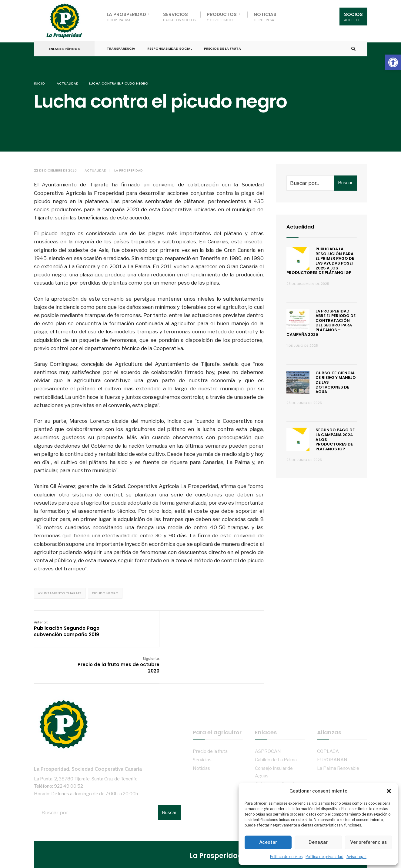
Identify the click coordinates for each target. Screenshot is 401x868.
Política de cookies (286, 857)
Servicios (180, 17)
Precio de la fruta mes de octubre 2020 (233, 623)
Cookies (204, 841)
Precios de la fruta (222, 45)
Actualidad (68, 78)
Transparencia (121, 45)
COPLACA (328, 709)
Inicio (39, 78)
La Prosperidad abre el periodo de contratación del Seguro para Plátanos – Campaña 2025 (321, 318)
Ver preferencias (368, 842)
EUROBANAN (332, 718)
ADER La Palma (271, 775)
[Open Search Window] (353, 45)
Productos (222, 17)
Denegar (318, 842)
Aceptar (268, 842)
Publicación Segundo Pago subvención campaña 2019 (67, 623)
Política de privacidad (324, 857)
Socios (353, 17)
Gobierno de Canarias (277, 742)
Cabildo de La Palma (276, 718)
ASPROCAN (268, 709)
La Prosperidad (126, 17)
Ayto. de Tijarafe (272, 751)
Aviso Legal (356, 857)
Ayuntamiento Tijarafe (60, 588)
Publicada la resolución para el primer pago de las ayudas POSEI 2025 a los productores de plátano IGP (320, 256)
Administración (209, 862)
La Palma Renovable (338, 726)
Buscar (345, 178)
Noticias (265, 17)
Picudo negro (105, 588)
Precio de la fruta (210, 709)
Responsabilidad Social (170, 45)
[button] (393, 62)
